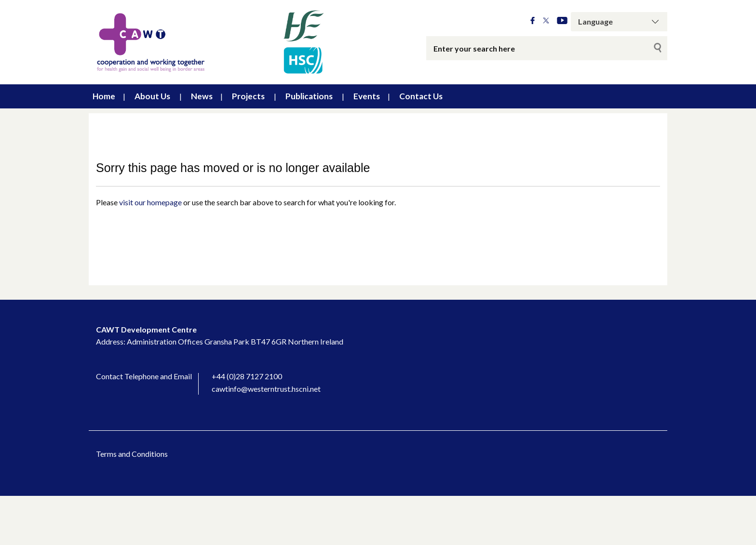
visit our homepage (150, 202)
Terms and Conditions (132, 454)
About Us (152, 96)
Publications (309, 96)
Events (367, 96)
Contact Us (421, 96)
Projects (248, 96)
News (202, 96)
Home (104, 96)
